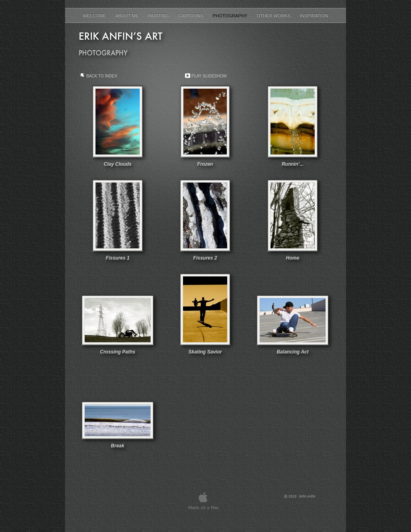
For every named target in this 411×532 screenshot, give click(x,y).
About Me (127, 16)
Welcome (95, 16)
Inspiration (314, 16)
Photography (231, 16)
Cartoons (191, 16)
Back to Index (102, 76)
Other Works (274, 16)
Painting (159, 16)
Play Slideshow (209, 76)
